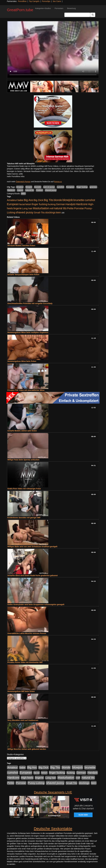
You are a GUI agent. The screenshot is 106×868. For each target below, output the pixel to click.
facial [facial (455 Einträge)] (22, 204)
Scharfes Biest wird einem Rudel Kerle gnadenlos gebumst (33, 575)
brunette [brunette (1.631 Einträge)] (79, 200)
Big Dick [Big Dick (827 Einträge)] (38, 200)
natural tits (30, 190)
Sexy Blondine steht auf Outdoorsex (23, 720)
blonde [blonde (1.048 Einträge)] (58, 200)
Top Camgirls (34, 1)
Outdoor (39, 190)
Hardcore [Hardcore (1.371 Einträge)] (82, 204)
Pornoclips (46, 1)
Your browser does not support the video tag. (53, 49)
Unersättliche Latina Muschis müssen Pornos (27, 633)
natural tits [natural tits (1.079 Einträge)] (60, 208)
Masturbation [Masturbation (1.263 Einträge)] (41, 208)
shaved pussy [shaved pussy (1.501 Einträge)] (25, 212)
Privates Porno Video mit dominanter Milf (25, 662)
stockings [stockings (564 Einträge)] (50, 212)
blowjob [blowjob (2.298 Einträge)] (68, 200)
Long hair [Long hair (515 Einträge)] (27, 208)
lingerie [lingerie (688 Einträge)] (18, 208)
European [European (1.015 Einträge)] (13, 204)
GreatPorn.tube (20, 10)
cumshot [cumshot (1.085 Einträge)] (90, 200)
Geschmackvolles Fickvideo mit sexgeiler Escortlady (30, 303)
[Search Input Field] (77, 15)
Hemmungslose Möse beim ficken (22, 361)
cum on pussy (49, 187)
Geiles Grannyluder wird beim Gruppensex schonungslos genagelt (36, 604)
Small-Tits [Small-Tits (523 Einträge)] (39, 213)
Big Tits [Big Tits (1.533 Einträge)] (49, 200)
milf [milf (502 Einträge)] (51, 208)
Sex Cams (57, 1)
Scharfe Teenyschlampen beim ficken (23, 274)
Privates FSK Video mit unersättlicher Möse (26, 390)
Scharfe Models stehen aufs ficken (22, 431)
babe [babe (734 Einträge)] (20, 200)
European (70, 187)
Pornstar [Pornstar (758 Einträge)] (79, 208)
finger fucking (82, 187)
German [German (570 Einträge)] (61, 204)
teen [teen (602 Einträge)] (59, 212)
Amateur (20, 187)
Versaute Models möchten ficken (21, 246)
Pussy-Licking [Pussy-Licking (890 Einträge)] (36, 783)
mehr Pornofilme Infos (16, 176)
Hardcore (11, 190)
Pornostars (59, 8)
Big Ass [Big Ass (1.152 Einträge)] (28, 200)
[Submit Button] (93, 15)
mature (20, 190)
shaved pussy (51, 190)
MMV (23, 194)
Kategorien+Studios (43, 8)
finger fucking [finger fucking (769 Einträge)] (39, 204)
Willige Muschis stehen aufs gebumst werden (27, 749)
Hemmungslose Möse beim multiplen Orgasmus (28, 332)
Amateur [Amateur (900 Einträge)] (12, 200)
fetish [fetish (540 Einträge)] (28, 204)
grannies (93, 187)
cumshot (60, 187)
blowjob (29, 187)
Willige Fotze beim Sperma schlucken (23, 460)
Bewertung (71, 8)
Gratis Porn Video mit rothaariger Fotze (24, 489)
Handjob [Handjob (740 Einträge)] (70, 204)
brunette (38, 187)
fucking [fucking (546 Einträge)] (52, 204)
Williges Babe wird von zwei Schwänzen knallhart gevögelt (32, 547)
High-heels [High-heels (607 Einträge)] (27, 778)
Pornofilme (22, 1)
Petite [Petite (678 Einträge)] (70, 208)
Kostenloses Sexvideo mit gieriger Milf (24, 518)
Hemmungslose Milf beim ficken (21, 691)
